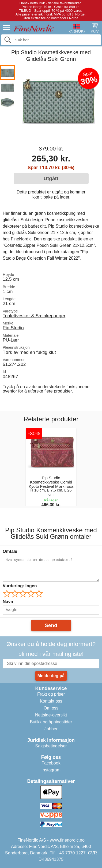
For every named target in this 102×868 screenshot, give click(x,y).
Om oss (51, 708)
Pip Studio (13, 328)
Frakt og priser (51, 694)
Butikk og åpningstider (51, 722)
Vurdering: (20, 586)
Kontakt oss (51, 701)
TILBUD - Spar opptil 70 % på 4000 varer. (51, 11)
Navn (8, 602)
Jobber (51, 729)
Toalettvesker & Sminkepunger (34, 316)
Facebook (51, 763)
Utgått (51, 178)
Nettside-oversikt (51, 715)
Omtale (10, 551)
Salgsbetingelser (51, 746)
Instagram (51, 770)
